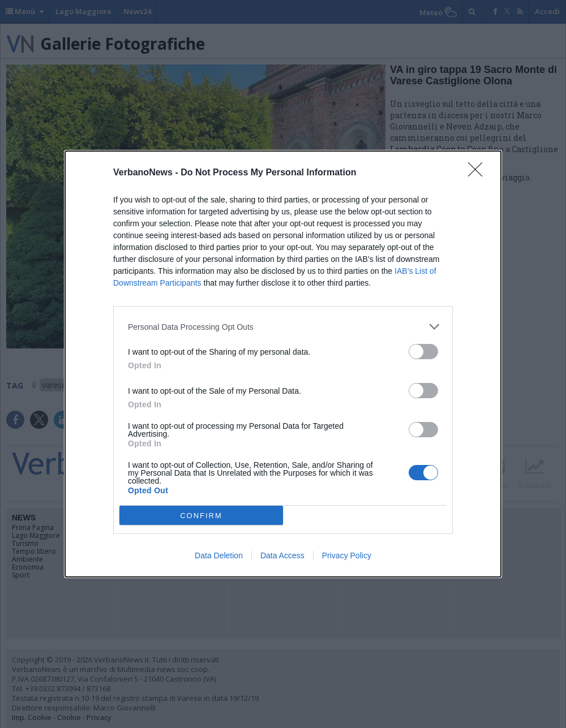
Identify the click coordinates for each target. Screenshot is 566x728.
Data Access (282, 555)
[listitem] (283, 327)
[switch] (423, 352)
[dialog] (283, 364)
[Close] (479, 173)
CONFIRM (201, 516)
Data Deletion (219, 555)
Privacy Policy (347, 555)
